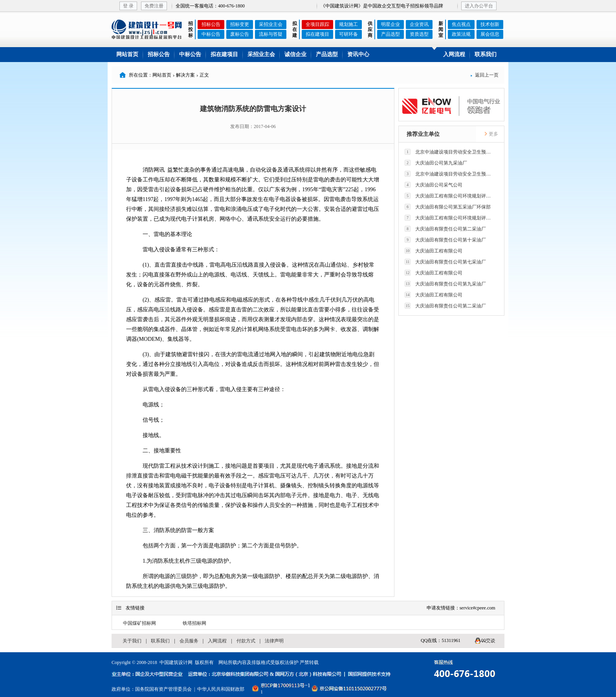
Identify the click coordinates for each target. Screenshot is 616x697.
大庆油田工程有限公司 (434, 251)
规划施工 (348, 24)
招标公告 (211, 24)
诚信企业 (295, 54)
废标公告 (240, 34)
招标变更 (240, 24)
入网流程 (454, 54)
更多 (491, 134)
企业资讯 (419, 24)
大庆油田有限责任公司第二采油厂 (445, 229)
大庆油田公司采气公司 (434, 185)
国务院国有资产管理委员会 (163, 689)
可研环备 (348, 34)
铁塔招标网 (194, 623)
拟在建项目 (317, 34)
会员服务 (189, 641)
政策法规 (461, 34)
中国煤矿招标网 (139, 623)
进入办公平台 (479, 6)
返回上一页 (484, 75)
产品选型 (390, 34)
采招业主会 (271, 24)
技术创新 (490, 24)
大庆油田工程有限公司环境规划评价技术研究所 (450, 196)
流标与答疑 (271, 34)
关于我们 (132, 641)
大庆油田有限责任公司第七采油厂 (445, 262)
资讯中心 (358, 54)
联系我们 (486, 54)
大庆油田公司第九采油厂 (436, 163)
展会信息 (490, 34)
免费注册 (154, 6)
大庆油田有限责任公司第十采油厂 (445, 240)
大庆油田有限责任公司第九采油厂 (445, 284)
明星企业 (390, 24)
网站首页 (127, 54)
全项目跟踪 (317, 24)
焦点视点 (461, 24)
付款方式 (246, 641)
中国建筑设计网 (176, 662)
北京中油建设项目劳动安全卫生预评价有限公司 (450, 152)
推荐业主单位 (423, 134)
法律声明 (274, 641)
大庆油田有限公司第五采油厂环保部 (448, 207)
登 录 (128, 6)
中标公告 (211, 34)
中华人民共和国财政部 (221, 689)
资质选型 (419, 34)
